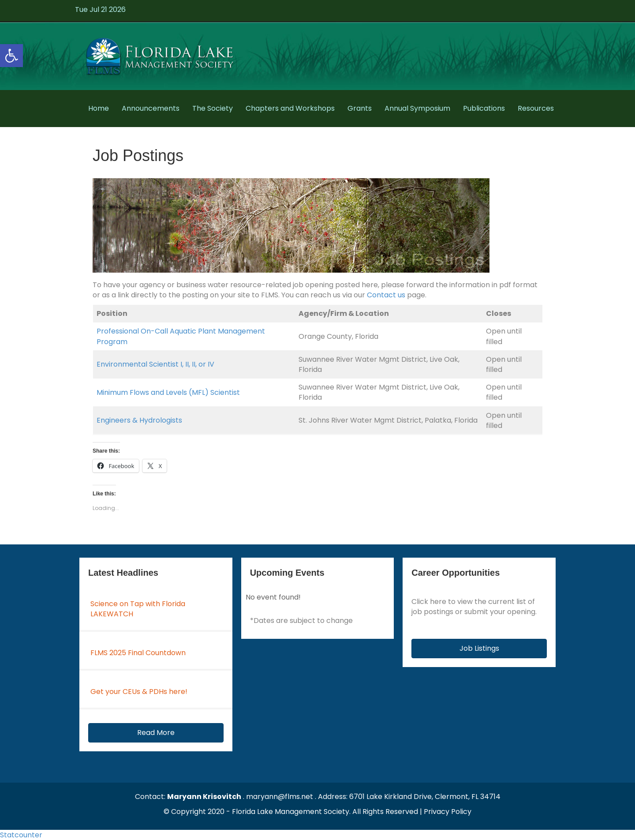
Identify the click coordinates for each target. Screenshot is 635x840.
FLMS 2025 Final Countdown (138, 653)
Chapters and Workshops (290, 108)
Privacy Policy (448, 812)
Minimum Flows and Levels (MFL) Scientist (168, 392)
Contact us (386, 295)
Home (99, 108)
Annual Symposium (417, 108)
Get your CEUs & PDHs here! (139, 692)
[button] (156, 733)
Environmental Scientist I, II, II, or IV (155, 364)
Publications (484, 108)
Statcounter (21, 835)
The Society (213, 108)
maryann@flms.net (280, 797)
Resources (536, 108)
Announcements (151, 108)
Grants (360, 108)
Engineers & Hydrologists (139, 420)
